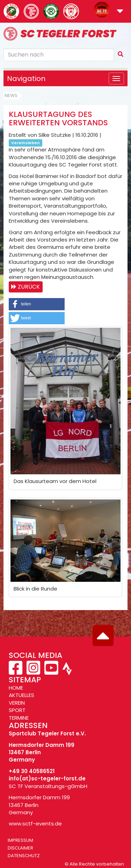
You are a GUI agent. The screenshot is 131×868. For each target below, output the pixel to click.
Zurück (29, 287)
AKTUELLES (21, 695)
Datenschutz (24, 856)
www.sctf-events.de (35, 824)
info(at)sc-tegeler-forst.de (47, 778)
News (11, 95)
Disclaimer (20, 848)
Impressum (20, 840)
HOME (16, 688)
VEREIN (17, 703)
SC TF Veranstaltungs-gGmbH (48, 786)
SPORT (17, 710)
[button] (120, 12)
